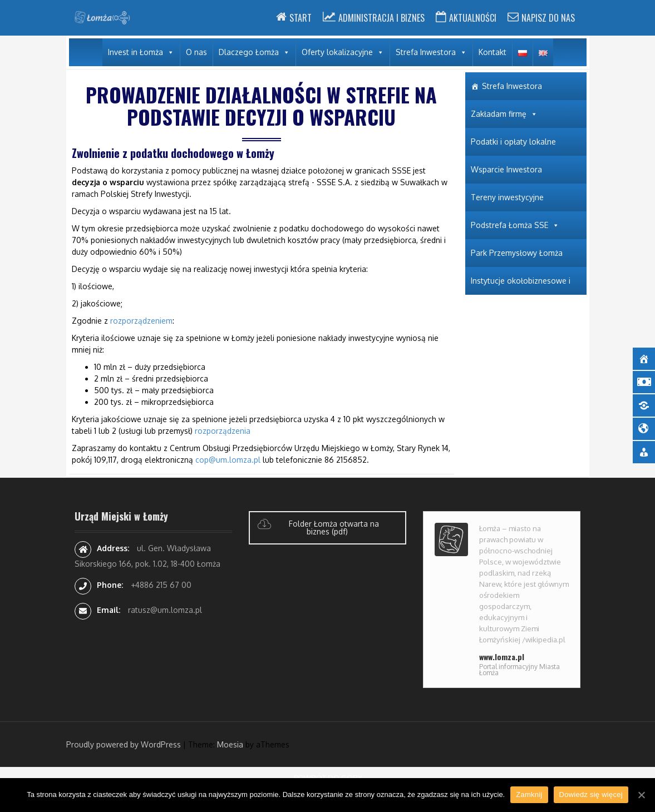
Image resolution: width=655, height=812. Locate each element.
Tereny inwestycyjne (507, 197)
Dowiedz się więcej (591, 794)
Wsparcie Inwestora (506, 169)
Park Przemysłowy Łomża (517, 253)
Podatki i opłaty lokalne (513, 142)
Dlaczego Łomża (249, 52)
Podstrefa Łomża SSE (509, 225)
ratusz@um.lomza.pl (165, 610)
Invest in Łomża (136, 52)
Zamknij (529, 794)
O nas (196, 52)
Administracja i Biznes (381, 18)
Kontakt (493, 52)
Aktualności (473, 18)
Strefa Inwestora (426, 52)
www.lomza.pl (502, 657)
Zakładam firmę (499, 114)
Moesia (230, 744)
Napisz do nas (548, 18)
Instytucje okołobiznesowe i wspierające (521, 285)
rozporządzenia (223, 431)
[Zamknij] (641, 795)
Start (301, 18)
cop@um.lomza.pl (228, 460)
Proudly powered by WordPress (124, 744)
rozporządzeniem (141, 321)
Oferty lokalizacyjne (337, 52)
